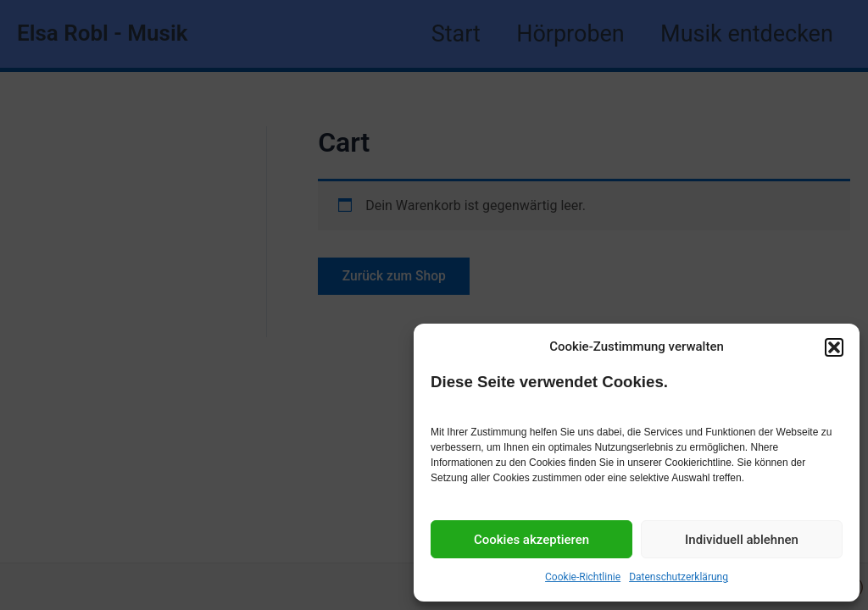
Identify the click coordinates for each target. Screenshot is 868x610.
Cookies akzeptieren (531, 540)
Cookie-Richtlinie (583, 577)
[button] (834, 347)
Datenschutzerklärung (679, 577)
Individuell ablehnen (742, 540)
